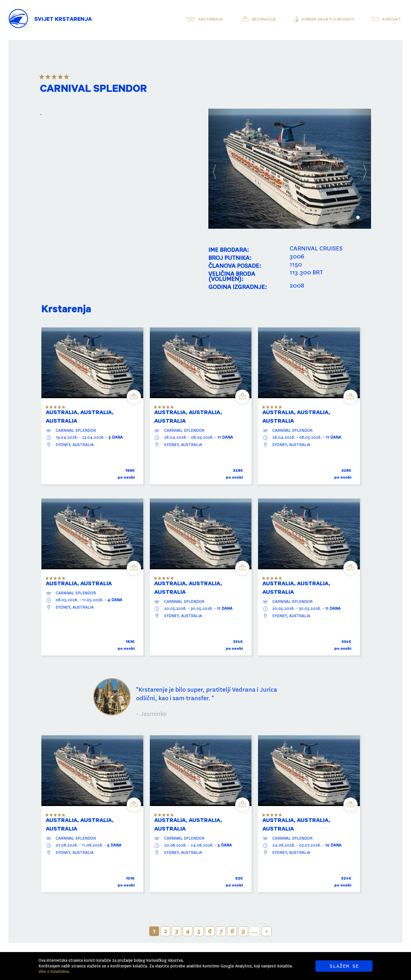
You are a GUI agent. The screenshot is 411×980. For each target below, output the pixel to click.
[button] (220, 169)
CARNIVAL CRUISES (316, 248)
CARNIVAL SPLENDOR (76, 430)
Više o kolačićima (54, 971)
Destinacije (264, 20)
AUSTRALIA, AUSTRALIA (79, 584)
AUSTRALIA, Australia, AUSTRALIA (80, 418)
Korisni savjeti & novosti (328, 20)
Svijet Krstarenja (63, 20)
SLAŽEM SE (344, 966)
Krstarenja (211, 20)
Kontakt (392, 20)
